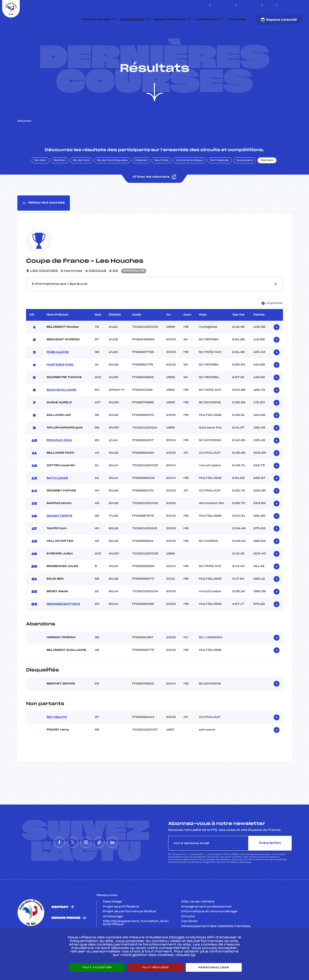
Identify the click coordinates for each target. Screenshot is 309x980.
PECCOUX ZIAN (59, 461)
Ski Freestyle (220, 181)
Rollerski (141, 181)
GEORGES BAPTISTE (63, 625)
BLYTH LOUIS (57, 499)
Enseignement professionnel (206, 927)
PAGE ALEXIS (58, 373)
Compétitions (132, 20)
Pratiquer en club (96, 20)
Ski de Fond (81, 181)
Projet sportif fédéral (121, 927)
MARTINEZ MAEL (60, 385)
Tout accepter (97, 967)
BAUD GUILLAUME (62, 410)
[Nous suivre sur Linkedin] (301, 5)
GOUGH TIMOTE (59, 536)
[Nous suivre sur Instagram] (291, 5)
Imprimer (272, 324)
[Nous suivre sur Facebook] (281, 5)
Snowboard (245, 181)
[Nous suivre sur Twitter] (286, 5)
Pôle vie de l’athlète (198, 922)
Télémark (267, 181)
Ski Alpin (40, 181)
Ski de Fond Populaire (112, 181)
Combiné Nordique (189, 181)
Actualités (237, 20)
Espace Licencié (279, 20)
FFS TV (270, 5)
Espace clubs (223, 5)
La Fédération (207, 20)
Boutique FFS (249, 5)
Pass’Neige (112, 922)
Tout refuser (155, 967)
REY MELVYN (57, 738)
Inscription (270, 863)
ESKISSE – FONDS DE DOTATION (186, 5)
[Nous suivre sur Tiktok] (296, 5)
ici (250, 883)
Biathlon (60, 181)
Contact (60, 928)
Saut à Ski (162, 181)
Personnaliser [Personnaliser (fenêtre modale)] (214, 967)
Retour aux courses (44, 223)
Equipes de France (169, 20)
